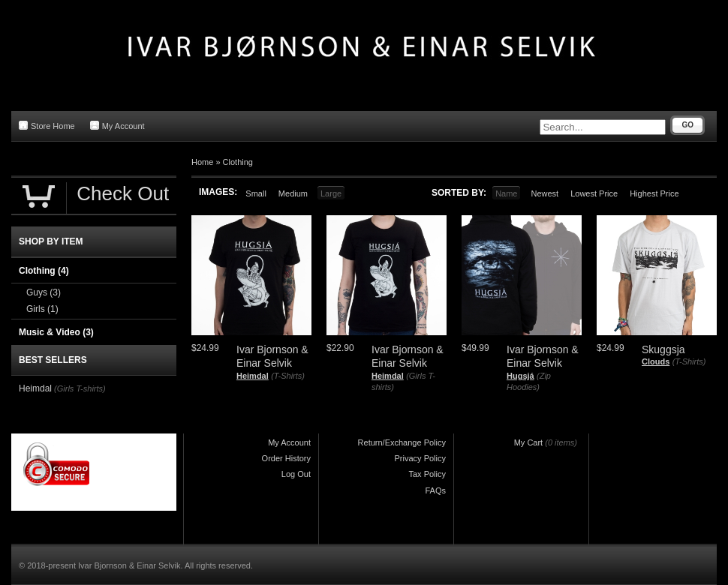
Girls (42, 309)
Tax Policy (427, 474)
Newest (544, 193)
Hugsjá (520, 376)
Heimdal (253, 376)
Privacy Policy (420, 458)
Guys (44, 292)
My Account (117, 126)
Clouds (656, 361)
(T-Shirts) (288, 376)
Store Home (47, 126)
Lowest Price (594, 193)
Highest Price (654, 193)
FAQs (435, 490)
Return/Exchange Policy (402, 442)
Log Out (296, 474)
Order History (286, 458)
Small (256, 193)
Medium (293, 193)
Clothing (238, 162)
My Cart (529, 442)
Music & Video (56, 332)
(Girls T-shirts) (80, 388)
